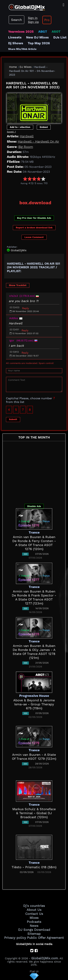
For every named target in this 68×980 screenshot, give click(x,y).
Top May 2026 (39, 43)
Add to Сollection (20, 127)
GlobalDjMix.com (45, 958)
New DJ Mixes (37, 37)
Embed (44, 127)
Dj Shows (16, 43)
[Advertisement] (36, 191)
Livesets (15, 37)
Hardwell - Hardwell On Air (38, 141)
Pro (47, 20)
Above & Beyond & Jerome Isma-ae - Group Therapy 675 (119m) (34, 704)
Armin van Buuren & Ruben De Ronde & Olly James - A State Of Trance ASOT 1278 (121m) (34, 652)
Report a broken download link (34, 228)
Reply (25, 308)
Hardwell (27, 136)
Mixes (34, 918)
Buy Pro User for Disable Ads (34, 218)
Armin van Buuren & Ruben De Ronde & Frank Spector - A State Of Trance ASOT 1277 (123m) (34, 597)
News (34, 926)
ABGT (43, 31)
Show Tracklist (18, 285)
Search (17, 20)
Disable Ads (34, 506)
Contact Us (34, 914)
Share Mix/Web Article (22, 49)
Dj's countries (34, 906)
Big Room (26, 147)
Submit (13, 419)
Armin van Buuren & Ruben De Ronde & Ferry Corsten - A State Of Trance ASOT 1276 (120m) (34, 543)
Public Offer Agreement (45, 938)
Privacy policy (15, 938)
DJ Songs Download (34, 930)
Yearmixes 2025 (21, 31)
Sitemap (34, 934)
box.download (35, 203)
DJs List (60, 37)
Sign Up (33, 22)
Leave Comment (34, 237)
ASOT (56, 31)
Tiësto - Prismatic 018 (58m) (34, 867)
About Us (34, 910)
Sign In (33, 18)
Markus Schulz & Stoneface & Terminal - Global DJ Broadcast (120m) (34, 813)
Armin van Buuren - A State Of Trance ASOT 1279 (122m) (34, 757)
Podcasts (34, 922)
